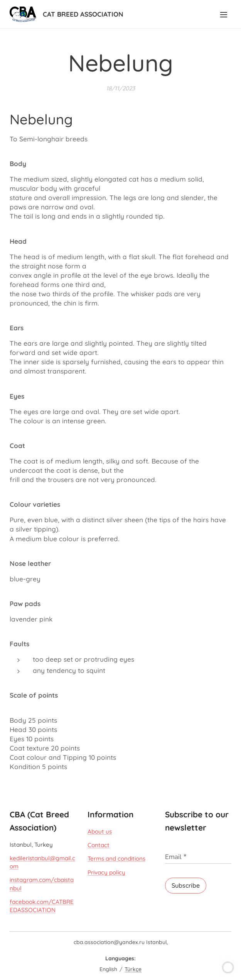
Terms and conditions (116, 859)
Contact (99, 845)
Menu (224, 15)
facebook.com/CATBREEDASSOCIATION (42, 906)
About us (100, 831)
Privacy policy (106, 872)
